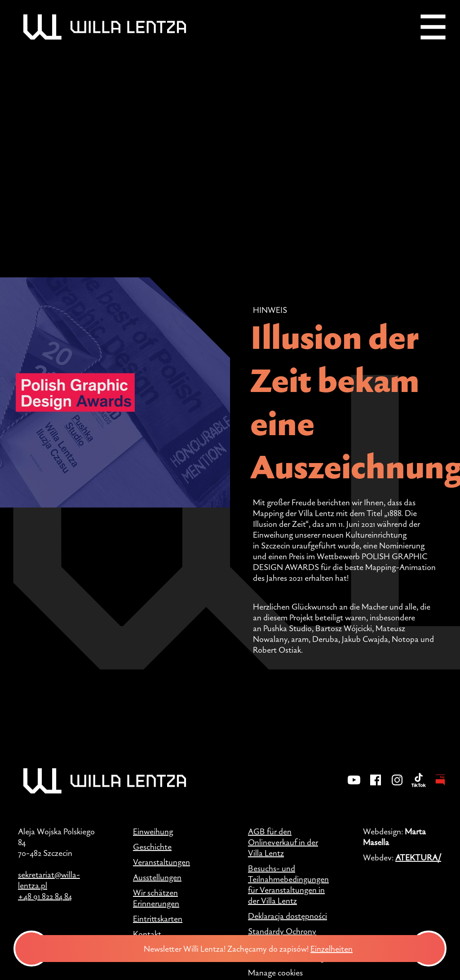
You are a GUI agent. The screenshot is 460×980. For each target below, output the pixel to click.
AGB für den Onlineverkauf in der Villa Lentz (283, 842)
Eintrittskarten (158, 918)
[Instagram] (397, 786)
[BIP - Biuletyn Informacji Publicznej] (440, 786)
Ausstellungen (157, 877)
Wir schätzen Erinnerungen (156, 898)
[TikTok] (419, 786)
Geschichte (152, 846)
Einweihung (153, 831)
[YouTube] (354, 786)
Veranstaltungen (161, 862)
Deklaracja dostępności (287, 916)
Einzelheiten (334, 949)
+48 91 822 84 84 (45, 896)
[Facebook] (376, 786)
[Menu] (433, 27)
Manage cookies (275, 972)
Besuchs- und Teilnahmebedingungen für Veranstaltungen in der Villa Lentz (288, 884)
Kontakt (147, 934)
